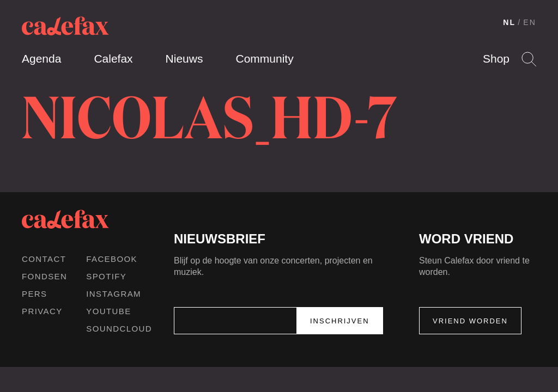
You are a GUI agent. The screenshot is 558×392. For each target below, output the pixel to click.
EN (530, 22)
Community (264, 59)
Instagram (114, 294)
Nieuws (184, 59)
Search (529, 59)
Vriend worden (470, 321)
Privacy (42, 311)
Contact (44, 259)
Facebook (112, 259)
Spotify (106, 276)
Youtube (108, 311)
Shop (496, 59)
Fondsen (44, 276)
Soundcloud (119, 329)
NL (509, 22)
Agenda (41, 59)
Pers (35, 294)
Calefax (113, 59)
